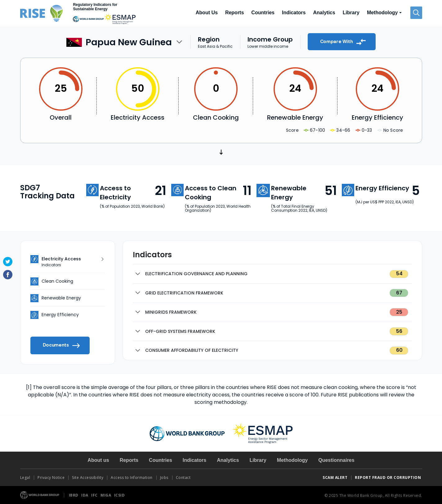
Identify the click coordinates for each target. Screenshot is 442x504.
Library (351, 13)
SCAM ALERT (335, 477)
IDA (85, 495)
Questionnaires (336, 460)
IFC (95, 495)
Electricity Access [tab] (71, 262)
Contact (184, 477)
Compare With (343, 42)
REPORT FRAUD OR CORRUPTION (388, 477)
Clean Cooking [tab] (57, 281)
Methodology (292, 460)
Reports (234, 13)
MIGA (106, 495)
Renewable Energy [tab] (61, 298)
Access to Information (132, 477)
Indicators (294, 13)
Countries (263, 13)
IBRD (74, 495)
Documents (61, 346)
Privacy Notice (51, 477)
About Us (207, 13)
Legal (25, 477)
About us (98, 460)
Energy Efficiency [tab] (60, 315)
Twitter (8, 262)
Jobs (164, 477)
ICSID (120, 495)
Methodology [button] (382, 13)
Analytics (324, 13)
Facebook (8, 275)
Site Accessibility (88, 477)
